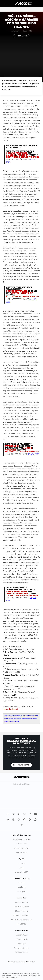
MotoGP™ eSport (22, 911)
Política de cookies (22, 939)
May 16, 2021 (34, 454)
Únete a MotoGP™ (21, 872)
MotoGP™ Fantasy (22, 902)
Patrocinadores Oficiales (21, 840)
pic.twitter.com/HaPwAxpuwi (22, 452)
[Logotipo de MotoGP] (24, 4)
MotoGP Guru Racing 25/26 (22, 920)
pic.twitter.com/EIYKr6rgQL (23, 157)
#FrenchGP (22, 155)
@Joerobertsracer (17, 291)
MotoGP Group (21, 935)
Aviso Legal (21, 944)
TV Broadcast (21, 844)
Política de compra (21, 952)
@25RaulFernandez (17, 153)
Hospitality (22, 887)
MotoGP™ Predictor (22, 907)
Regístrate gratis (21, 765)
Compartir (22, 36)
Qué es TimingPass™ (21, 848)
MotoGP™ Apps (22, 853)
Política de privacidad (21, 948)
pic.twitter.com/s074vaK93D (23, 595)
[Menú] (3, 4)
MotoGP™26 (21, 924)
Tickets (21, 883)
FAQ (21, 868)
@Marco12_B (12, 446)
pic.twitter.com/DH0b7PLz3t (23, 297)
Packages (21, 892)
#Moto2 (10, 155)
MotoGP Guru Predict (21, 915)
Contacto (21, 863)
